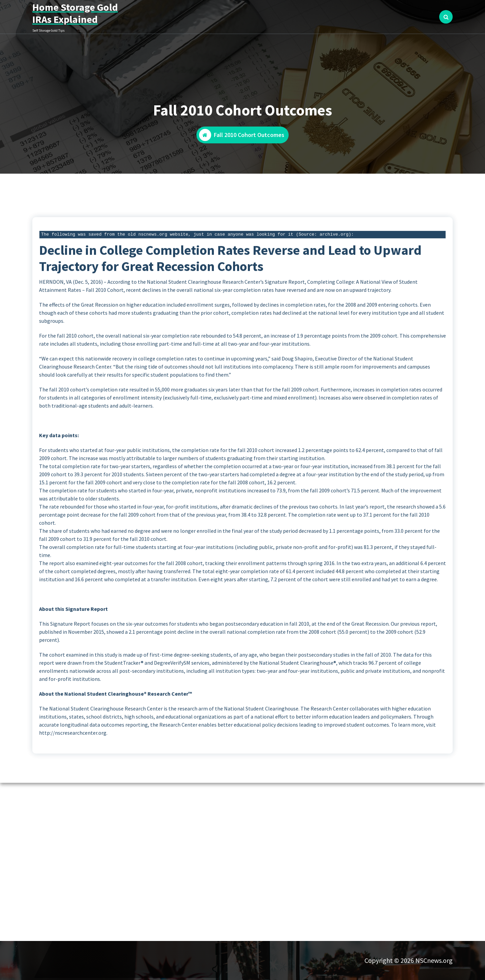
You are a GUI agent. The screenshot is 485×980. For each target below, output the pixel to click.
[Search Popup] (446, 17)
